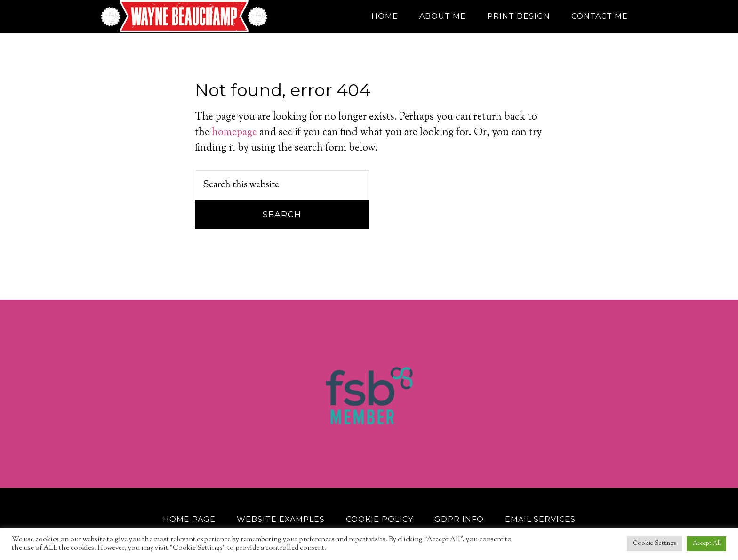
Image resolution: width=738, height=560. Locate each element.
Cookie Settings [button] (654, 544)
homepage (234, 133)
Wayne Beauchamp (185, 16)
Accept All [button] (706, 544)
